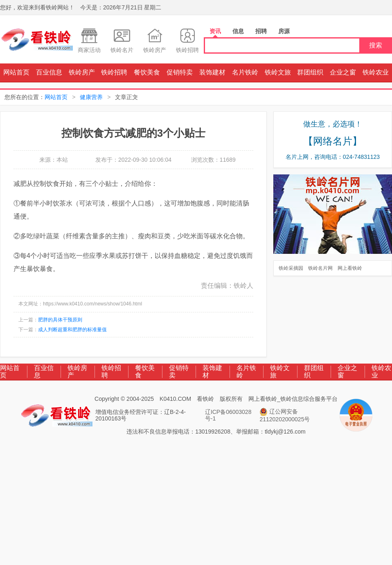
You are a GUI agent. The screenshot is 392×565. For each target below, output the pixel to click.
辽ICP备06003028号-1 (228, 415)
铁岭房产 (82, 72)
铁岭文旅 (278, 72)
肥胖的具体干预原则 (60, 320)
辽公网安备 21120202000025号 (285, 415)
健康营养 (91, 97)
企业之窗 (343, 72)
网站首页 (16, 72)
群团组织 (310, 72)
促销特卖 (180, 72)
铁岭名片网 (320, 268)
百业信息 (49, 72)
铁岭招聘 (114, 72)
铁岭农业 (376, 72)
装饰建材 (212, 72)
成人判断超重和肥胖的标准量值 (72, 330)
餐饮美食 (147, 72)
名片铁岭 (245, 72)
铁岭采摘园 (291, 268)
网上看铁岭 (350, 268)
